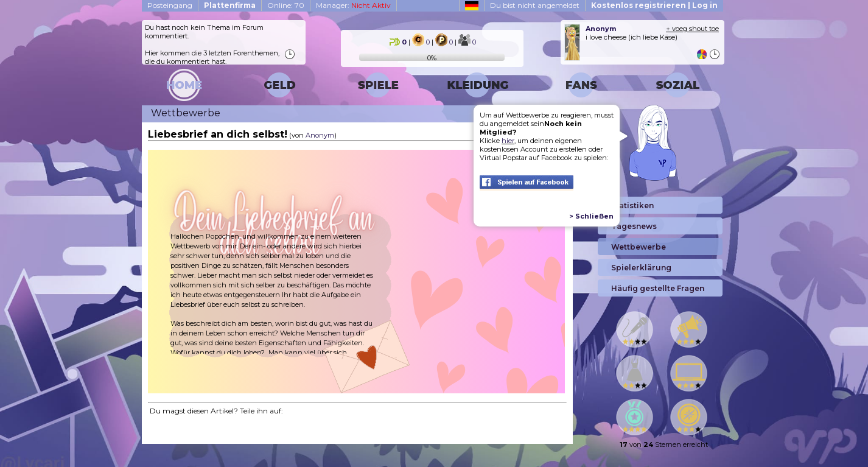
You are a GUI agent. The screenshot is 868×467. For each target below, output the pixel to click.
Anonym (320, 135)
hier (508, 141)
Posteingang (170, 5)
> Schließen (591, 216)
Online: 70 (286, 5)
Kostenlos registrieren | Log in (654, 5)
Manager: (353, 5)
